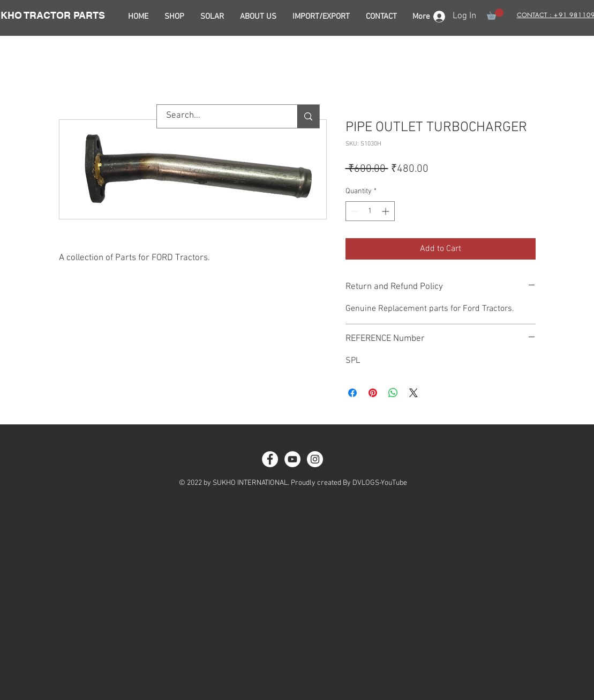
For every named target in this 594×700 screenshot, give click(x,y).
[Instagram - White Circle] (315, 459)
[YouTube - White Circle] (292, 459)
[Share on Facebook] (352, 393)
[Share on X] (413, 393)
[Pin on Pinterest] (373, 393)
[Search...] (221, 116)
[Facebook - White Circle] (270, 459)
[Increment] (386, 211)
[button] (495, 14)
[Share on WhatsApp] (393, 393)
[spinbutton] (370, 211)
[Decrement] (354, 211)
